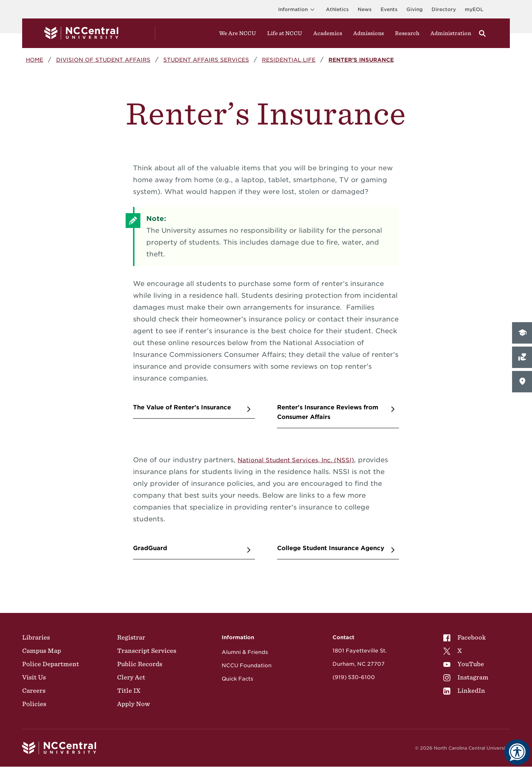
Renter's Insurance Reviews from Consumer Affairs (328, 412)
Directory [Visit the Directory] (444, 9)
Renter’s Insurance (361, 60)
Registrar (131, 637)
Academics (328, 33)
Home (35, 60)
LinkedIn (464, 691)
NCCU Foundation (247, 665)
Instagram (466, 677)
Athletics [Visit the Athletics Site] (337, 9)
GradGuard (150, 548)
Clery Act (131, 677)
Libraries (36, 637)
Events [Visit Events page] (389, 9)
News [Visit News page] (365, 9)
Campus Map (42, 651)
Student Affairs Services (206, 60)
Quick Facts (237, 679)
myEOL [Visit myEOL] (474, 9)
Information (298, 9)
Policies (34, 704)
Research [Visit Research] (407, 33)
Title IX (129, 691)
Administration (451, 33)
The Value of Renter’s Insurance (182, 407)
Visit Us (34, 677)
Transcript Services (147, 651)
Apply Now (134, 704)
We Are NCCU (238, 33)
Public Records (140, 664)
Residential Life (289, 60)
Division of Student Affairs (103, 60)
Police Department (51, 664)
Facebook (465, 637)
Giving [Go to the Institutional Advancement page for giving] (415, 9)
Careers (34, 691)
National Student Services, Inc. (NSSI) (296, 460)
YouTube (464, 664)
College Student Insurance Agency (331, 548)
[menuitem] (466, 637)
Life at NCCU (285, 33)
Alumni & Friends (245, 652)
